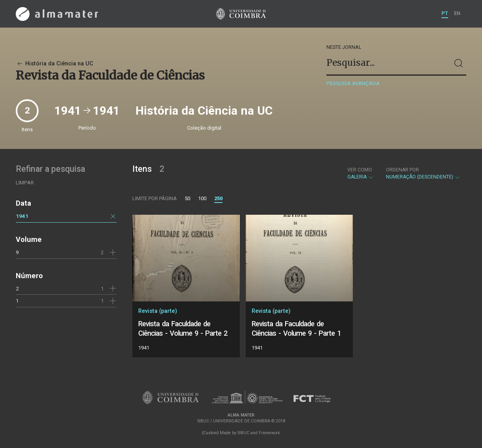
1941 (22, 216)
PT (445, 13)
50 (187, 198)
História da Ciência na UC (55, 64)
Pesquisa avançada (353, 83)
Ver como (360, 170)
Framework (269, 433)
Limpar (25, 183)
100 (202, 198)
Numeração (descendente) (423, 173)
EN (457, 13)
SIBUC (243, 433)
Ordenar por (402, 170)
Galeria (361, 173)
